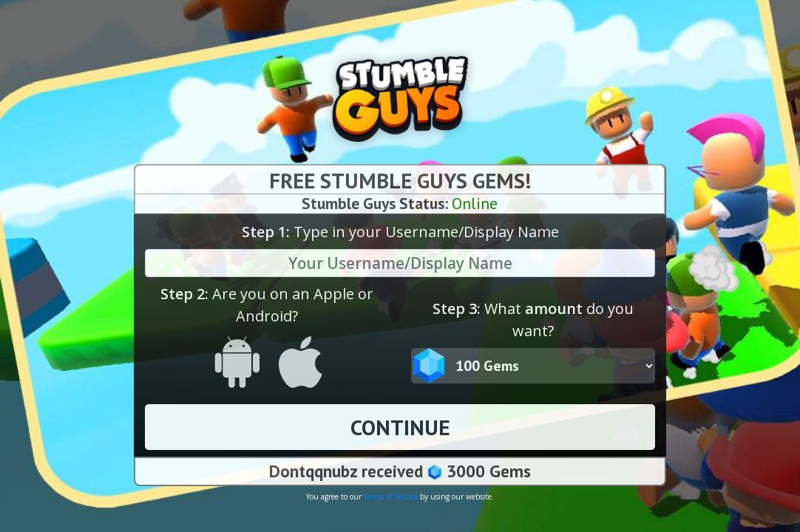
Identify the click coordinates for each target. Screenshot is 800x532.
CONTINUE (400, 427)
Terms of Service (391, 497)
